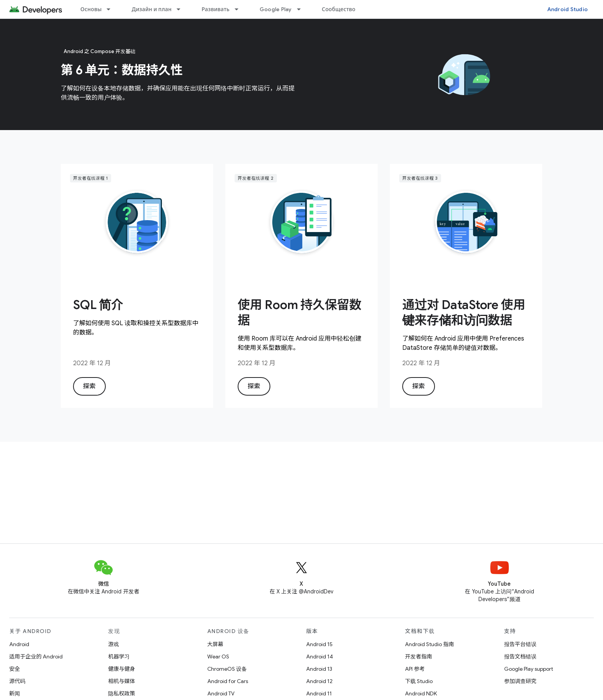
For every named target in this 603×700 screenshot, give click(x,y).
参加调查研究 (520, 681)
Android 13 (319, 669)
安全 (15, 669)
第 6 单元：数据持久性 (122, 70)
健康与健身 (122, 669)
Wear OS (218, 657)
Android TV (221, 693)
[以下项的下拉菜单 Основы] (112, 9)
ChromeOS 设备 (227, 669)
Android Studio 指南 (429, 644)
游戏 (113, 644)
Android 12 (319, 681)
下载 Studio (419, 681)
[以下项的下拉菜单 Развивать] (240, 9)
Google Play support (529, 669)
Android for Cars (228, 681)
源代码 (17, 681)
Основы (91, 9)
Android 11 (319, 693)
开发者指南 (418, 657)
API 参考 (415, 669)
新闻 (15, 693)
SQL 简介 (98, 305)
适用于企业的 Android (36, 657)
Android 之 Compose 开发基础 (100, 51)
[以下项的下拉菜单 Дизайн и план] (182, 9)
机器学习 (119, 657)
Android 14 (320, 657)
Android (19, 644)
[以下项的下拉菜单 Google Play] (302, 9)
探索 (89, 386)
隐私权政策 (122, 693)
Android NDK (421, 693)
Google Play (276, 9)
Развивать (216, 9)
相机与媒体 (122, 681)
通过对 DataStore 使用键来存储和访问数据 (464, 312)
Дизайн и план (152, 9)
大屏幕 (215, 644)
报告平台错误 (520, 644)
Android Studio (568, 9)
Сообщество (339, 9)
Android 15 (319, 644)
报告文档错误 (520, 657)
